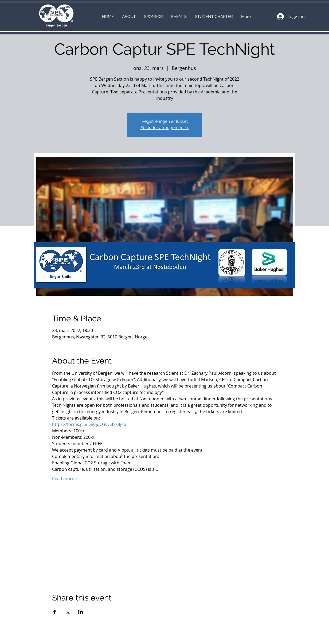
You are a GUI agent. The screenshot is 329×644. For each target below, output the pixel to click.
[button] (129, 17)
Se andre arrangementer (165, 128)
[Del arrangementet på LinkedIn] (81, 612)
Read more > (65, 479)
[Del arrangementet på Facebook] (55, 612)
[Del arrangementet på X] (68, 612)
